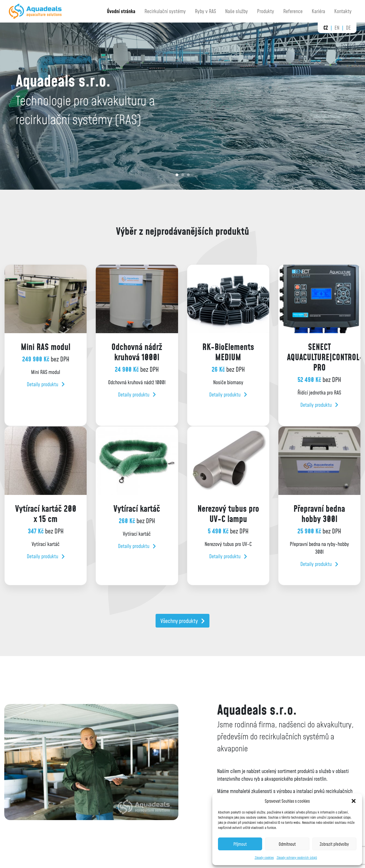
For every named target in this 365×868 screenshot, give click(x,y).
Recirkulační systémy (165, 11)
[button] (354, 801)
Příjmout (240, 844)
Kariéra (318, 11)
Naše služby (236, 11)
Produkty (266, 11)
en (337, 28)
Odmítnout (287, 844)
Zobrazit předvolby (334, 844)
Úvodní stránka (121, 11)
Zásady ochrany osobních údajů (297, 858)
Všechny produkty (183, 621)
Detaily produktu (46, 384)
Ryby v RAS (205, 11)
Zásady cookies (264, 858)
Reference (293, 11)
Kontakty (343, 11)
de (348, 28)
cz (326, 28)
